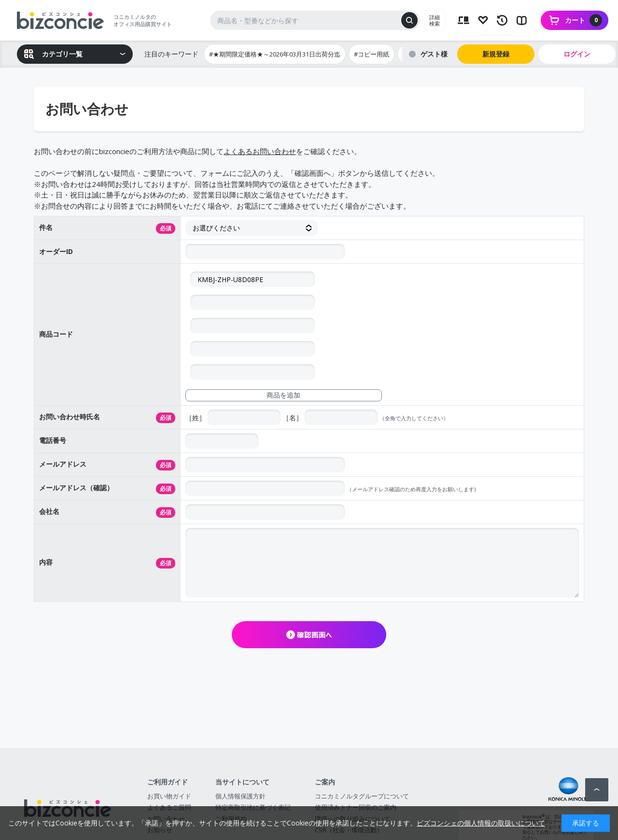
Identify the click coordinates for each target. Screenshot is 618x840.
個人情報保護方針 (240, 796)
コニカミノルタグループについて (362, 796)
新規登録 (496, 54)
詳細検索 (435, 20)
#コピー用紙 (372, 54)
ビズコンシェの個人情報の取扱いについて (481, 823)
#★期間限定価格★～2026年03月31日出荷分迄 (275, 54)
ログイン (577, 54)
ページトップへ (597, 790)
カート (583, 20)
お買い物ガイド (169, 796)
